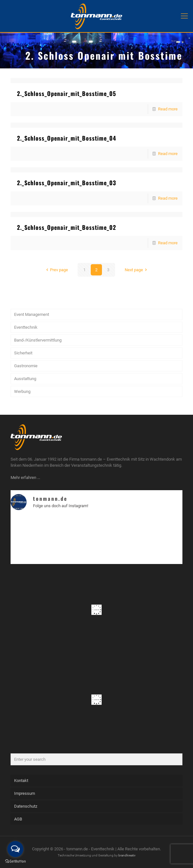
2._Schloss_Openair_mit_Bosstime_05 (67, 93)
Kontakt (21, 781)
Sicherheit (23, 353)
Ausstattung (25, 379)
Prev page (56, 270)
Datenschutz (26, 806)
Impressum (25, 793)
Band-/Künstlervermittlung (38, 340)
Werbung (22, 391)
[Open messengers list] (15, 849)
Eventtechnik (26, 327)
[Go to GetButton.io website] (15, 861)
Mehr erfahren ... (25, 477)
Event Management (32, 314)
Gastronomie (26, 366)
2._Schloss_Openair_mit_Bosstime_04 (67, 138)
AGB (18, 819)
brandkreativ (127, 855)
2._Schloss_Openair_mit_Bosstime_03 (67, 183)
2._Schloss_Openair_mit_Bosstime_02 (67, 227)
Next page (137, 270)
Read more (168, 109)
